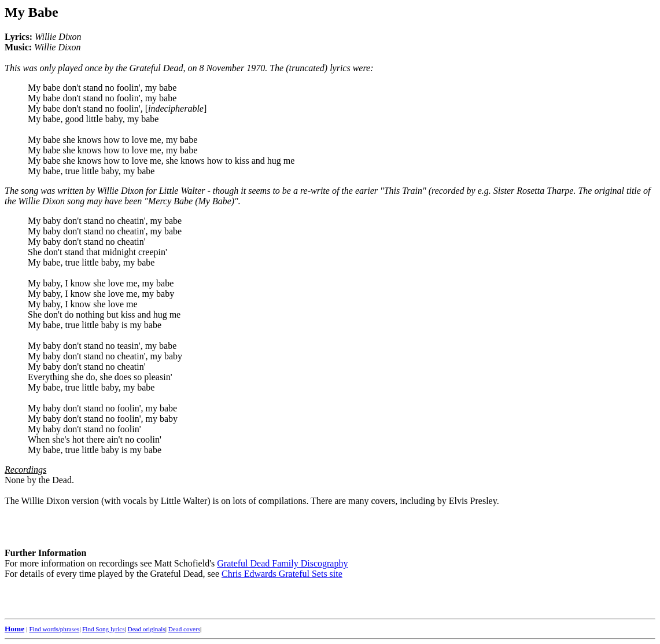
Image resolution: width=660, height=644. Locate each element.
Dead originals (147, 629)
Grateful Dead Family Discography (282, 563)
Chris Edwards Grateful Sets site (282, 574)
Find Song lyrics (103, 629)
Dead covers (184, 629)
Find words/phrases (54, 629)
